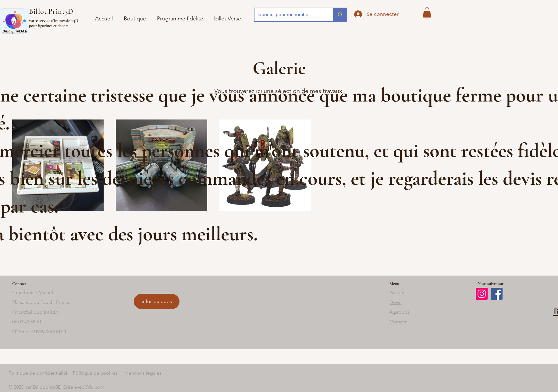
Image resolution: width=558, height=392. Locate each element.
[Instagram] (482, 294)
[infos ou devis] (157, 301)
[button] (228, 16)
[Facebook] (497, 294)
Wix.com (95, 387)
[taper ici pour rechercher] (289, 15)
